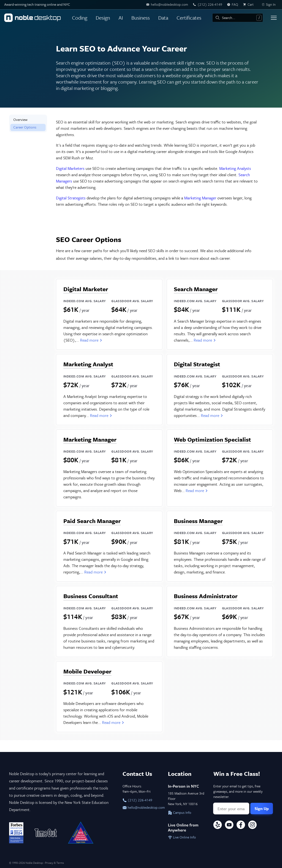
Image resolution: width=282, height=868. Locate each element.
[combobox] (238, 18)
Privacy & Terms (54, 863)
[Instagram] (252, 825)
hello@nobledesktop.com (141, 807)
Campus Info (180, 813)
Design (103, 18)
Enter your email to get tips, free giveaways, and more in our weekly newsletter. (238, 791)
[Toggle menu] (274, 18)
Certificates (189, 18)
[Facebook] (241, 825)
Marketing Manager (200, 198)
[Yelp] (218, 825)
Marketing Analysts (235, 168)
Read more (91, 340)
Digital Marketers (70, 168)
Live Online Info (182, 837)
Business (141, 18)
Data (163, 18)
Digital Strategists (71, 198)
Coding (80, 18)
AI (121, 18)
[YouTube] (229, 825)
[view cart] (250, 5)
